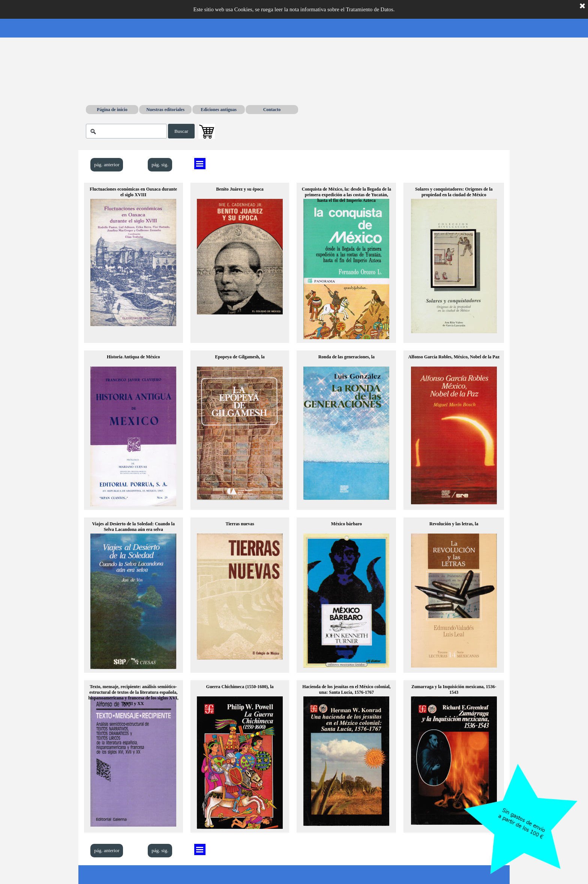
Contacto (272, 110)
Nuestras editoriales (165, 110)
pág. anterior (107, 165)
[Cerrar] (582, 6)
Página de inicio (112, 110)
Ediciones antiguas (219, 110)
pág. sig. (160, 165)
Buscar (181, 131)
